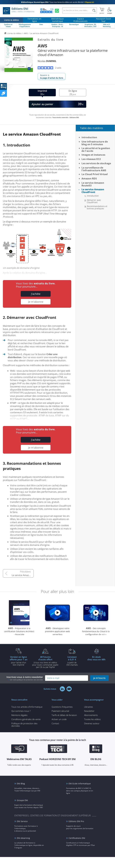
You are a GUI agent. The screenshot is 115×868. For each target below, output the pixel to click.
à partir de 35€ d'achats (72, 661)
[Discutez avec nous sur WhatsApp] (57, 11)
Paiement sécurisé (60, 711)
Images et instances (93, 155)
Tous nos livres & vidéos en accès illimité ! (58, 2)
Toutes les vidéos (92, 719)
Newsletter (89, 711)
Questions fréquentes (62, 707)
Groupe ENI (22, 800)
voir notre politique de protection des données (26, 680)
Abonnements (91, 715)
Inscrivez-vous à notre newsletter (25, 678)
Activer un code (59, 719)
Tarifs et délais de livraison (64, 715)
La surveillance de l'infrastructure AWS (94, 169)
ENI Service (22, 821)
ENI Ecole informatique (80, 784)
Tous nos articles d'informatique (27, 707)
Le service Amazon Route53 (23, 575)
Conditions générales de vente (26, 719)
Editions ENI (19, 11)
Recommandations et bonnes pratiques (97, 207)
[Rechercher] (94, 10)
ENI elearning (23, 838)
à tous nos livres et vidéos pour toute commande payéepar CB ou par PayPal (45, 662)
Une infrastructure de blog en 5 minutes (95, 143)
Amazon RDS (89, 178)
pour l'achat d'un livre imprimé (19, 661)
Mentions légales (19, 715)
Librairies (88, 707)
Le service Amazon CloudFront (93, 191)
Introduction (89, 137)
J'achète (36, 294)
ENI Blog (21, 784)
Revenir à (52, 77)
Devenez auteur (92, 723)
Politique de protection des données (24, 725)
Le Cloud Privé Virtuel (95, 174)
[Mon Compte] (110, 11)
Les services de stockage (96, 163)
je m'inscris (99, 678)
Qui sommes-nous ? (21, 711)
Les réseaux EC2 (91, 159)
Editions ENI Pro (76, 821)
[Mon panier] (102, 11)
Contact (55, 723)
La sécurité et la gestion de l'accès (96, 149)
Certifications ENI (77, 838)
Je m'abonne (36, 302)
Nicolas (47, 61)
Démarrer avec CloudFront (94, 201)
